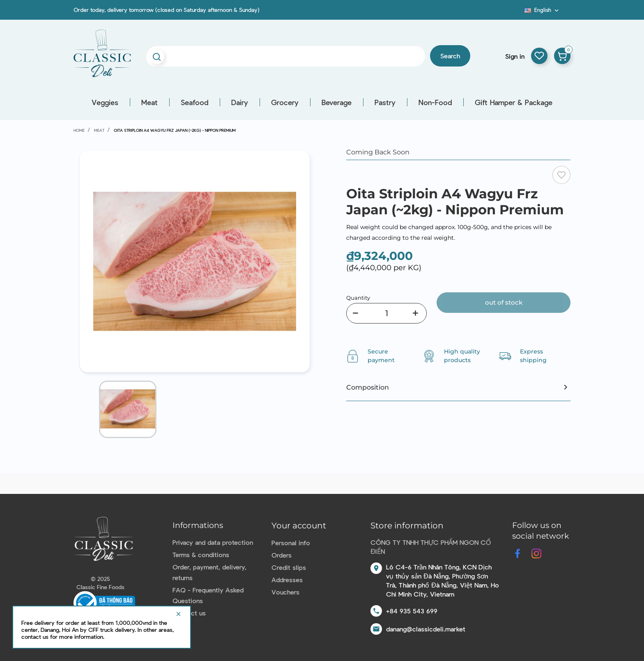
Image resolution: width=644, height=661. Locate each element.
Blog (520, 13)
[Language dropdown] (542, 10)
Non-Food (435, 102)
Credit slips (289, 567)
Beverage (337, 102)
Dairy (240, 102)
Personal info (291, 543)
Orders (282, 555)
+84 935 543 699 (412, 611)
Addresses (287, 580)
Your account (299, 526)
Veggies (105, 102)
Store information (407, 526)
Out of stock (504, 302)
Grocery (285, 102)
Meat (149, 102)
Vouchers (285, 592)
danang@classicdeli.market (426, 629)
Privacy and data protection (213, 542)
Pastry (385, 102)
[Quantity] (386, 313)
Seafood (194, 102)
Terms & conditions (201, 554)
